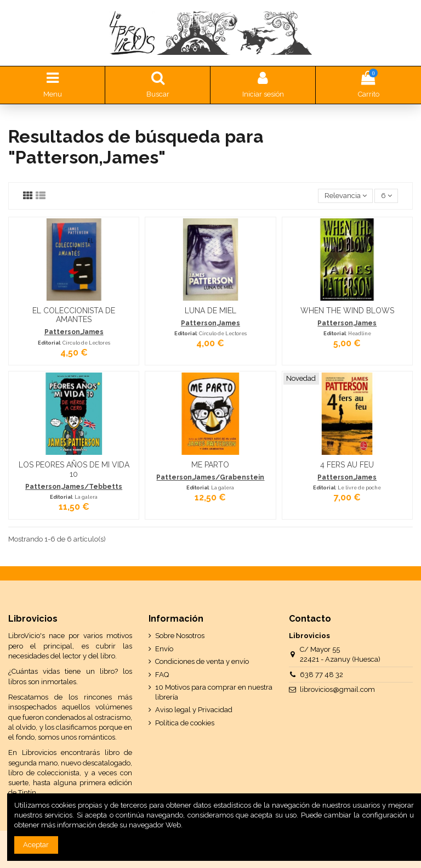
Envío (164, 649)
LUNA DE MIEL (210, 311)
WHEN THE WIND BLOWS (347, 311)
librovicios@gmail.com (337, 689)
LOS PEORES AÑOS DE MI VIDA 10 (74, 469)
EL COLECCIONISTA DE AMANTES (74, 315)
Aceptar (36, 845)
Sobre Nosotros (180, 636)
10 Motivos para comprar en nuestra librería (214, 692)
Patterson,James (74, 332)
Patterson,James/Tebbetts (74, 487)
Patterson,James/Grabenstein (210, 477)
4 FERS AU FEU (347, 465)
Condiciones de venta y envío (202, 661)
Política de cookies (185, 723)
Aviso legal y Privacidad (194, 710)
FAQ (162, 675)
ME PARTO (210, 465)
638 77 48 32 (322, 675)
